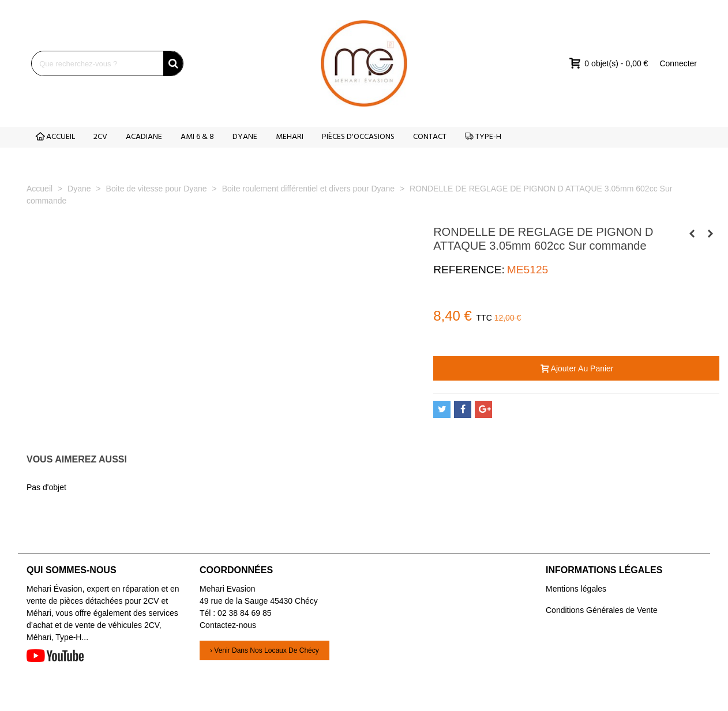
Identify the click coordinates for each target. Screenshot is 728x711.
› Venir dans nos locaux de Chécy (264, 650)
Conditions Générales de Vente (602, 610)
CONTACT (430, 137)
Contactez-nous (228, 625)
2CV (100, 137)
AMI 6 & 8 (197, 137)
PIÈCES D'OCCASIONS (358, 137)
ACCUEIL (55, 137)
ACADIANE (144, 137)
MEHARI (290, 137)
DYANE (245, 137)
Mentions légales (576, 589)
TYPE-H (483, 137)
